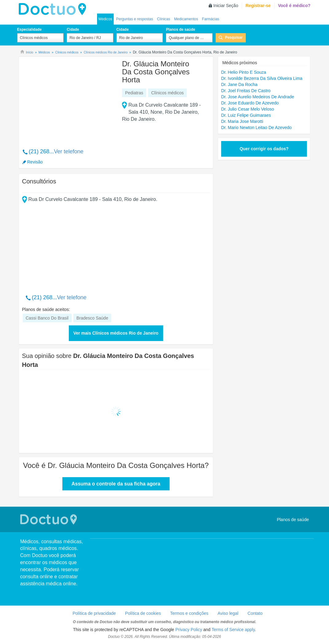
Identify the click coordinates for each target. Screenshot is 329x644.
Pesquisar (234, 37)
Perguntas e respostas (135, 19)
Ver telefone (69, 151)
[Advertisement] (69, 99)
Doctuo (54, 9)
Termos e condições (189, 613)
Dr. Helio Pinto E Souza (244, 72)
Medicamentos (186, 19)
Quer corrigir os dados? (264, 149)
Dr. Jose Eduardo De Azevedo (250, 103)
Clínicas (164, 19)
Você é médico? (294, 6)
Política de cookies (143, 613)
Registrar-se (258, 6)
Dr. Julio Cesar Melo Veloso (248, 109)
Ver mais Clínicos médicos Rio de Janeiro (116, 333)
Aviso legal (228, 613)
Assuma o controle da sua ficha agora (116, 484)
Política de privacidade (94, 613)
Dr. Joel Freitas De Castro (246, 91)
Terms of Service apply (233, 630)
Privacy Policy (189, 630)
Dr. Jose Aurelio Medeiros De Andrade (258, 97)
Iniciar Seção (226, 6)
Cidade (73, 29)
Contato (255, 613)
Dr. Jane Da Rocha (239, 84)
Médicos (106, 19)
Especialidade (29, 29)
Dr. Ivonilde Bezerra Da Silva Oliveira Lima (262, 78)
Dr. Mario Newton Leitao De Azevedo (257, 128)
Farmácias (211, 19)
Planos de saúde (180, 29)
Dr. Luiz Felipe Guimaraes (246, 115)
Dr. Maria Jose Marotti (242, 121)
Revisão (35, 162)
